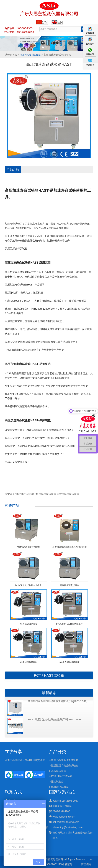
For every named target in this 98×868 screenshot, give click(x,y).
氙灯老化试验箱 (60, 787)
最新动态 (49, 693)
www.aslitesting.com (64, 817)
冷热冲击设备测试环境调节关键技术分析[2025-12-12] (58, 701)
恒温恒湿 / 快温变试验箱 (65, 765)
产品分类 (58, 752)
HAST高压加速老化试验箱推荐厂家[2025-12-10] (55, 719)
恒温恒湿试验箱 (47, 494)
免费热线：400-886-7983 (18, 28)
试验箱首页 (11, 55)
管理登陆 (86, 864)
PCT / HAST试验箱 (30, 55)
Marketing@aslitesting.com (68, 827)
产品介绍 (13, 169)
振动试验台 (57, 781)
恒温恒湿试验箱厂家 (27, 494)
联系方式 (13, 792)
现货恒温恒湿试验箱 (68, 494)
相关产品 (12, 506)
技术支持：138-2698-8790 (19, 32)
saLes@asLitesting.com (66, 822)
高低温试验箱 (59, 771)
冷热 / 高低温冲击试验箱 (65, 760)
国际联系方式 (62, 792)
